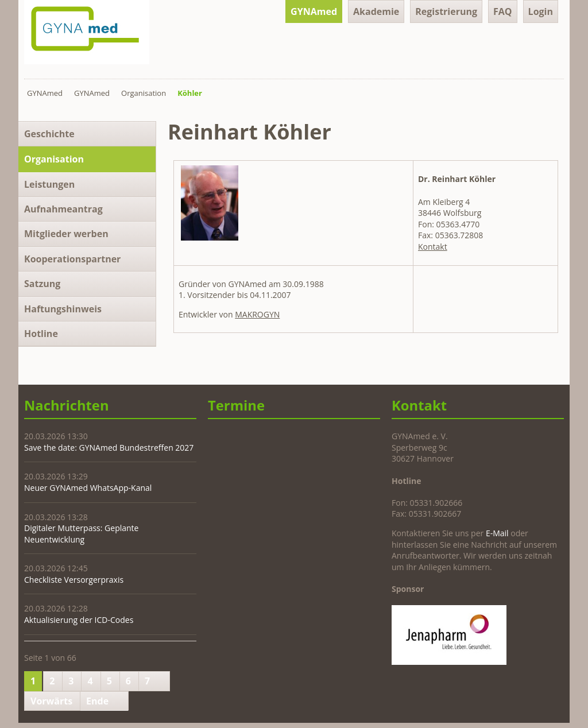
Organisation (144, 93)
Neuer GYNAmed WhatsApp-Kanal (88, 488)
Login (541, 11)
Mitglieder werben (66, 234)
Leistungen (49, 184)
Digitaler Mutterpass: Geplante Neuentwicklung (81, 534)
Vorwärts (51, 701)
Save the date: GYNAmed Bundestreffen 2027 (109, 448)
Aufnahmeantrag (63, 209)
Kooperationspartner (72, 259)
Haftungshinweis (63, 309)
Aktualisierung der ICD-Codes (79, 620)
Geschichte (49, 134)
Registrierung (446, 11)
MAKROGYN (257, 314)
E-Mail (497, 533)
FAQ (503, 11)
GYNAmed (314, 11)
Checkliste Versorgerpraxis (74, 580)
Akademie (376, 11)
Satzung (42, 284)
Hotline (41, 334)
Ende (97, 701)
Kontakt (433, 247)
